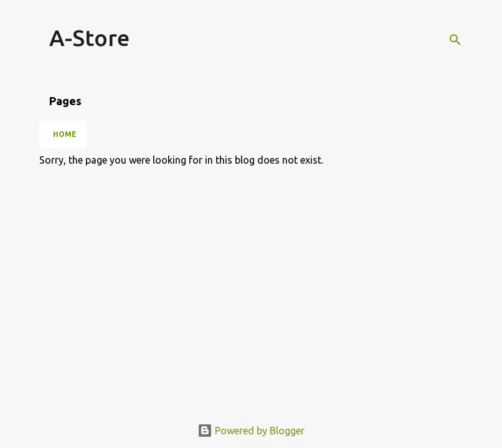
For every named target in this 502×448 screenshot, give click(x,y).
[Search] (455, 40)
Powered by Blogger (251, 431)
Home (65, 134)
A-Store (89, 38)
